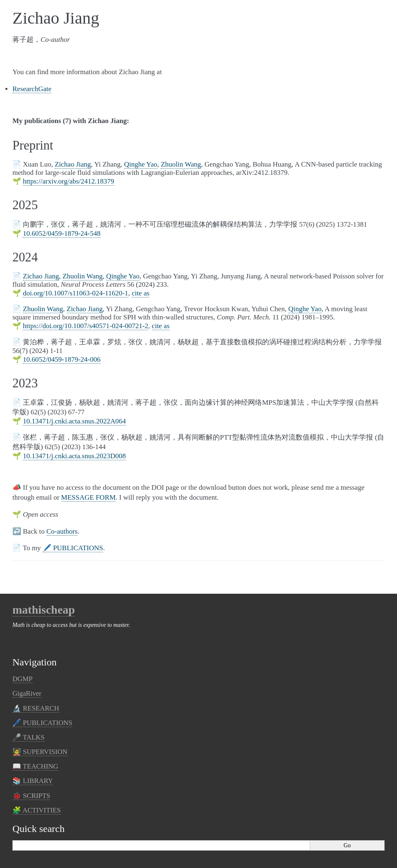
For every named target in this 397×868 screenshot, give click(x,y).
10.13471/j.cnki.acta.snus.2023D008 (74, 456)
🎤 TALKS (29, 737)
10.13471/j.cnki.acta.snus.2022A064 (74, 421)
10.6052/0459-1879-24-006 (61, 359)
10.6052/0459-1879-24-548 (61, 233)
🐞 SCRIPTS (31, 796)
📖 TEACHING (35, 766)
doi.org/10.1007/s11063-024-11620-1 (75, 293)
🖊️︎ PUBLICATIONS (42, 723)
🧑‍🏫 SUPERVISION (40, 752)
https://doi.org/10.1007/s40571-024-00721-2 (85, 326)
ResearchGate (32, 89)
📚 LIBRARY (33, 781)
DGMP (23, 679)
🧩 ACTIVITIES (37, 810)
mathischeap (44, 610)
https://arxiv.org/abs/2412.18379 (69, 181)
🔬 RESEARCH (36, 708)
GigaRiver (27, 693)
